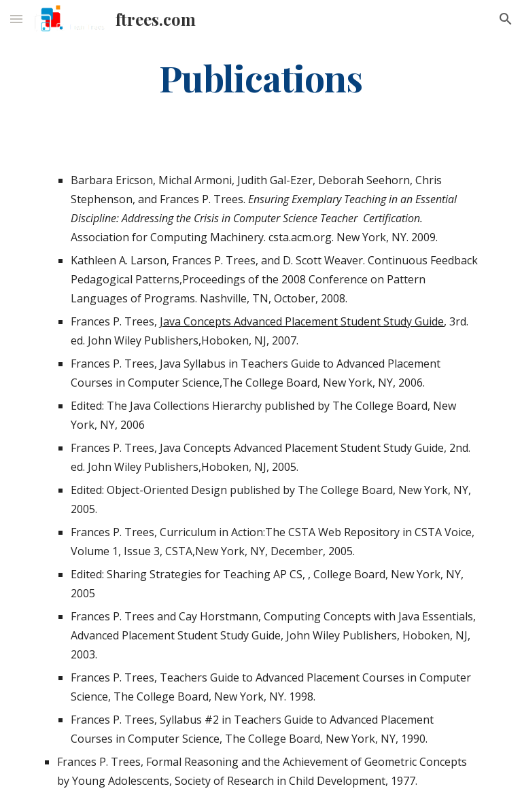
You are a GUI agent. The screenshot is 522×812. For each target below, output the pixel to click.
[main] (261, 77)
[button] (16, 19)
